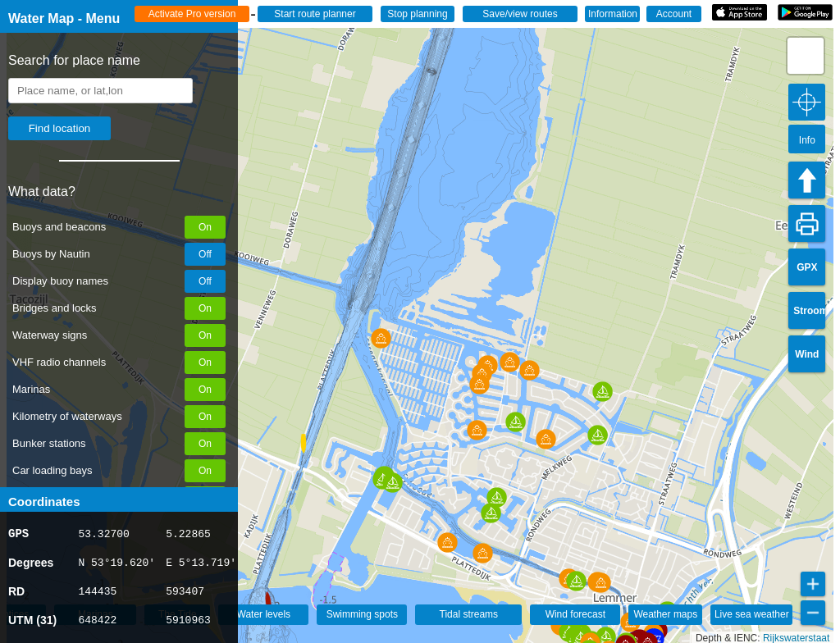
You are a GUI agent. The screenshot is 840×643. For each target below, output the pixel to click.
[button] (262, 602)
